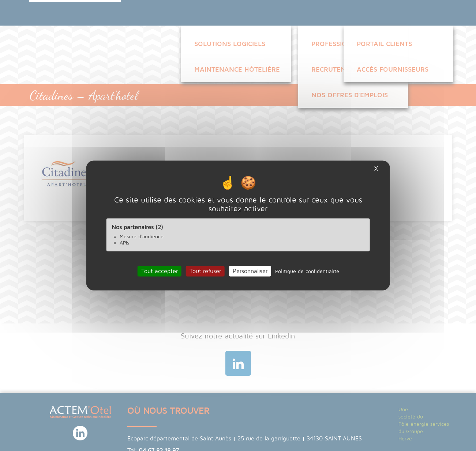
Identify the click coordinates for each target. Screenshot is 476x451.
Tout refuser (205, 271)
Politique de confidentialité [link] (307, 271)
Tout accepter (160, 271)
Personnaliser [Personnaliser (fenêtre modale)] (250, 271)
